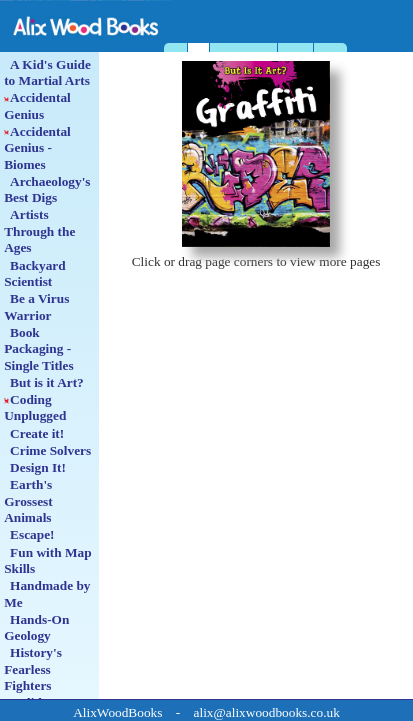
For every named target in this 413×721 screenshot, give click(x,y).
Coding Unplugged (35, 407)
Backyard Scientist (35, 273)
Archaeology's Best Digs (47, 189)
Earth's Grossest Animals (28, 501)
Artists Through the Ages (39, 231)
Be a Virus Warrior (36, 306)
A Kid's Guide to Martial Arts (47, 72)
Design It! (35, 467)
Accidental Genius (37, 105)
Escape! (29, 534)
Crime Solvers (47, 450)
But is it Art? (44, 382)
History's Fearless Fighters (33, 669)
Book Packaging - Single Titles (39, 349)
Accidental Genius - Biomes (37, 148)
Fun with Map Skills (47, 560)
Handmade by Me (47, 593)
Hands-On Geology (36, 627)
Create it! (34, 433)
